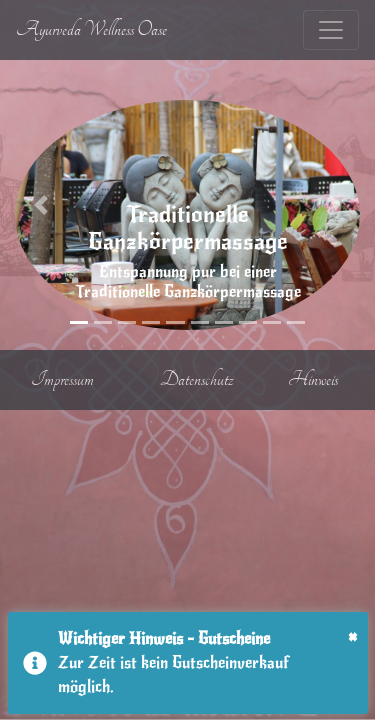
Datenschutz (196, 379)
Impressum (62, 379)
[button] (41, 205)
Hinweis (313, 379)
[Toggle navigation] (331, 30)
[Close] (352, 638)
